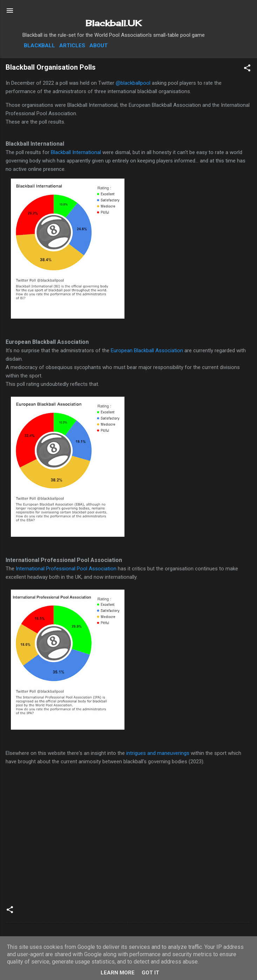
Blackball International (76, 152)
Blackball (39, 46)
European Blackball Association (146, 350)
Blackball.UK (114, 23)
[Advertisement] (128, 845)
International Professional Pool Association (66, 569)
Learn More (118, 973)
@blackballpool (133, 83)
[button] (247, 69)
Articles (72, 46)
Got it (150, 973)
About (99, 46)
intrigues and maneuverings (158, 753)
